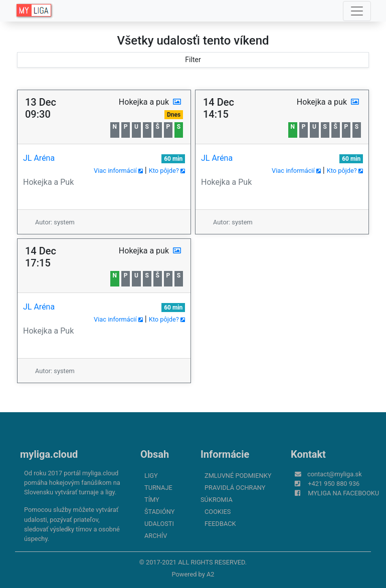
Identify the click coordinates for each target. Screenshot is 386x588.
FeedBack (220, 524)
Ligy (151, 476)
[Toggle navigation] (357, 11)
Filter (193, 60)
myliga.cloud (49, 454)
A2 (211, 574)
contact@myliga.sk (335, 474)
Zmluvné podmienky (238, 476)
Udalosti (159, 524)
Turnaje (158, 488)
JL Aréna (39, 158)
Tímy (152, 500)
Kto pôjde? (167, 171)
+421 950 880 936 (334, 484)
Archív (156, 536)
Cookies (218, 512)
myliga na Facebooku (343, 493)
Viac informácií (118, 171)
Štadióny (159, 512)
